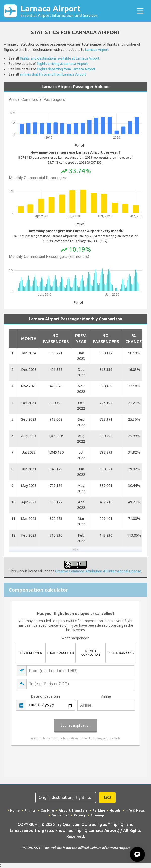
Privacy (80, 815)
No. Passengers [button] (56, 339)
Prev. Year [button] (81, 339)
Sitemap (97, 815)
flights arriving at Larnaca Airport (62, 64)
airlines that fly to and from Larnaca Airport (53, 74)
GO (107, 797)
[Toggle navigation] (140, 11)
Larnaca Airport (59, 11)
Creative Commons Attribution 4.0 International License (98, 571)
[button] (74, 549)
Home (15, 810)
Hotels (115, 810)
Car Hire (47, 810)
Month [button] (29, 339)
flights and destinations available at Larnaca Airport (60, 58)
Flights (30, 810)
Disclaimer (60, 815)
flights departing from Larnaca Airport (66, 69)
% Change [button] (134, 339)
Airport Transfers (73, 810)
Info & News (135, 810)
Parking (99, 810)
